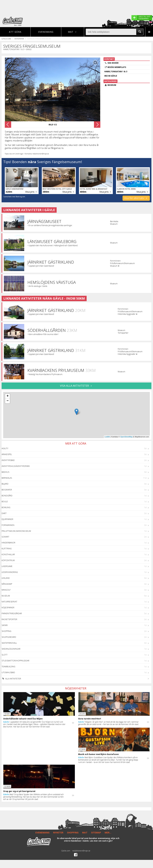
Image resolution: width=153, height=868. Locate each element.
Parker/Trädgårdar (12, 613)
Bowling (6, 507)
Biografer (7, 490)
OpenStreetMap (127, 437)
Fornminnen (8, 525)
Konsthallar (8, 554)
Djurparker (7, 519)
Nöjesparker (8, 608)
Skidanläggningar (11, 649)
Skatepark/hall (9, 643)
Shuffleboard (9, 637)
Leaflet (107, 437)
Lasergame (7, 566)
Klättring (7, 549)
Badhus (5, 472)
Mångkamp (7, 584)
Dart (4, 513)
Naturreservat (9, 602)
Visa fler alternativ (136, 198)
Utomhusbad (8, 672)
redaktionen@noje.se (81, 851)
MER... (108, 833)
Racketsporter (9, 619)
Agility (5, 448)
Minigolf (6, 590)
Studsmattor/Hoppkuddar (15, 661)
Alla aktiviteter (11, 679)
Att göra (15, 32)
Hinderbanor (8, 543)
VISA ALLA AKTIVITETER (76, 386)
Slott (5, 655)
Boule (5, 502)
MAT (85, 833)
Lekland (6, 578)
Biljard (5, 484)
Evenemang (46, 32)
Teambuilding (8, 667)
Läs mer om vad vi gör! (101, 841)
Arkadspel (7, 454)
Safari (5, 625)
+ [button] (8, 396)
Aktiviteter (19, 39)
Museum (6, 596)
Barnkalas (7, 478)
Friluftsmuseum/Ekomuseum (16, 531)
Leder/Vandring (10, 572)
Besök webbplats (117, 67)
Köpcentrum (8, 560)
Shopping (6, 631)
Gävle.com (6, 39)
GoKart (5, 537)
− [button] (8, 401)
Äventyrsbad (8, 460)
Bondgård (7, 496)
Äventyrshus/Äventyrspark (16, 466)
